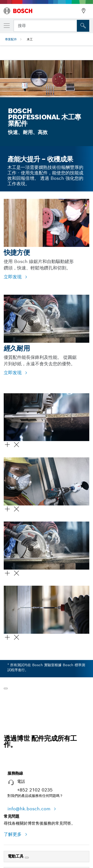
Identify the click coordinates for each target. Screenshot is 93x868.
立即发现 (13, 277)
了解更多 (13, 834)
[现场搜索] (83, 26)
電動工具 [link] (16, 856)
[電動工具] (27, 858)
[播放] (6, 688)
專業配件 (11, 39)
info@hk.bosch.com (30, 809)
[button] (46, 425)
